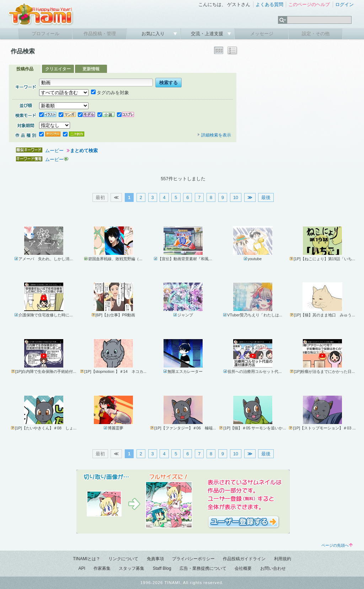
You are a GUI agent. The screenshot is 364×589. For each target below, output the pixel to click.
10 (236, 197)
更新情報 (91, 69)
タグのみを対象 (110, 93)
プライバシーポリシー (193, 559)
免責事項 (155, 559)
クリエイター (58, 69)
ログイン (344, 4)
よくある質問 (269, 4)
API (82, 568)
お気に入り (154, 34)
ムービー (54, 151)
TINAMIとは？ (87, 559)
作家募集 (102, 568)
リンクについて (123, 559)
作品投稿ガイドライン (244, 559)
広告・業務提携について (203, 568)
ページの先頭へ (337, 545)
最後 (266, 197)
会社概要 (243, 568)
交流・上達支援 (208, 34)
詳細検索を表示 (214, 135)
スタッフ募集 (132, 568)
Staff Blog (162, 568)
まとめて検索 (84, 151)
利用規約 (283, 559)
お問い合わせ (273, 568)
